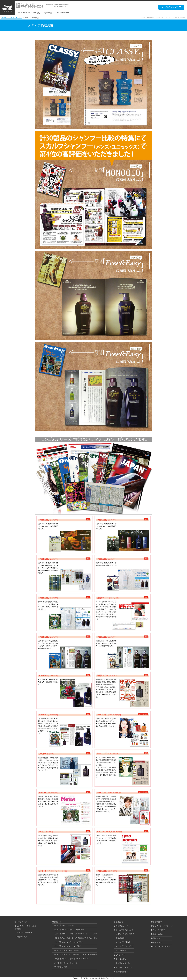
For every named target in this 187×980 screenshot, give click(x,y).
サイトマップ (158, 943)
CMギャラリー (62, 13)
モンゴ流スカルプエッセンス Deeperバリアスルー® (75, 938)
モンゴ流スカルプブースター (66, 950)
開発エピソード (122, 926)
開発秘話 (18, 929)
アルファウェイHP (160, 947)
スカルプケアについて (125, 930)
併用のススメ (22, 937)
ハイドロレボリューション (65, 963)
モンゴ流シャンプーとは (29, 13)
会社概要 (156, 922)
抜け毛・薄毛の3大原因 (125, 934)
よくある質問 (121, 950)
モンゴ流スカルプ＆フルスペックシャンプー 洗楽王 (75, 955)
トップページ (22, 922)
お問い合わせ (158, 934)
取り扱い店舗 (121, 959)
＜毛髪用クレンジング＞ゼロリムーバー (70, 959)
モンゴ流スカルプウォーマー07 (67, 946)
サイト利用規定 (159, 930)
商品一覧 (48, 13)
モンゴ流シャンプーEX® (64, 925)
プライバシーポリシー (162, 926)
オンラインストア (170, 7)
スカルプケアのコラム (125, 946)
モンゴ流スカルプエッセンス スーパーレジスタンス (75, 934)
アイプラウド (60, 967)
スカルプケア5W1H (123, 942)
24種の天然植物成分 (24, 933)
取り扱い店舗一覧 (123, 963)
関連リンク (157, 938)
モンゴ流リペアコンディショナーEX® (69, 930)
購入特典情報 (121, 972)
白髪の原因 (120, 938)
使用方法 (119, 922)
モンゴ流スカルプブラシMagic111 (68, 942)
